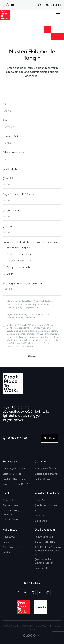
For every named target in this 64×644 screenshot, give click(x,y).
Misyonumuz (9, 537)
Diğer (10, 274)
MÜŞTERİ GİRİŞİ (53, 5)
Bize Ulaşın (50, 438)
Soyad (6, 120)
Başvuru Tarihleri (11, 500)
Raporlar (39, 516)
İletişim (6, 552)
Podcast (39, 510)
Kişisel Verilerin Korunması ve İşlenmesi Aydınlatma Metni (48, 551)
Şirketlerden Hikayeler (46, 505)
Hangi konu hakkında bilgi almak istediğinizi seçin (31, 242)
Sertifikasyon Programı (19, 248)
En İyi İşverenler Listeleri (19, 254)
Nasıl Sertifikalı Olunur (14, 479)
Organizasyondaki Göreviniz (19, 194)
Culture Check (42, 479)
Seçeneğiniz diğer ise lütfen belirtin (23, 284)
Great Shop (41, 521)
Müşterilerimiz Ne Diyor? (15, 484)
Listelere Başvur (11, 519)
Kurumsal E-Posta (13, 137)
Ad (4, 105)
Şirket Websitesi (12, 226)
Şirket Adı (8, 178)
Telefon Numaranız (13, 152)
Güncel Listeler (10, 505)
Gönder (32, 356)
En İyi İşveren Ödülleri (46, 469)
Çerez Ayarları (42, 568)
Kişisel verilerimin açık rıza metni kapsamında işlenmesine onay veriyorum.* (29, 316)
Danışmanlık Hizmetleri (19, 267)
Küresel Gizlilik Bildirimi (46, 542)
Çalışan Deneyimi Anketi (20, 261)
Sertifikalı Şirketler (12, 474)
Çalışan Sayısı (11, 210)
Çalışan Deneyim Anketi (47, 474)
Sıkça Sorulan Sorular (14, 547)
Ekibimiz (7, 542)
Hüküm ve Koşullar (44, 537)
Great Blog (40, 500)
